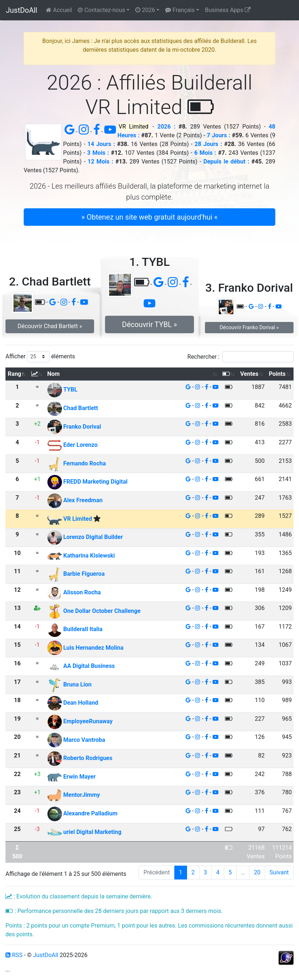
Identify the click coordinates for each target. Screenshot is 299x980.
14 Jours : (101, 144)
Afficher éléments (40, 357)
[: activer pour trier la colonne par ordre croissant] (37, 374)
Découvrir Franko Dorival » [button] (249, 327)
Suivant (279, 872)
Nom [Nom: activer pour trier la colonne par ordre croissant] (54, 374)
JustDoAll (22, 10)
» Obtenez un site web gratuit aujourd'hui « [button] (149, 217)
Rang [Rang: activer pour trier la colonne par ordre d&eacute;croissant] (14, 374)
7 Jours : (218, 135)
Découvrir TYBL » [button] (150, 324)
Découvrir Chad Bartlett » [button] (50, 326)
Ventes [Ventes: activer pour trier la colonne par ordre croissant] (249, 374)
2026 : (167, 127)
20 (257, 872)
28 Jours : (208, 144)
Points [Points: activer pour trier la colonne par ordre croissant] (277, 374)
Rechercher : (240, 357)
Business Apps (228, 10)
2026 (145, 10)
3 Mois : (98, 153)
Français (180, 10)
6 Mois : (205, 153)
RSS (14, 955)
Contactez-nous (101, 10)
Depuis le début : (226, 162)
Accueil (59, 10)
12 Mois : (100, 162)
